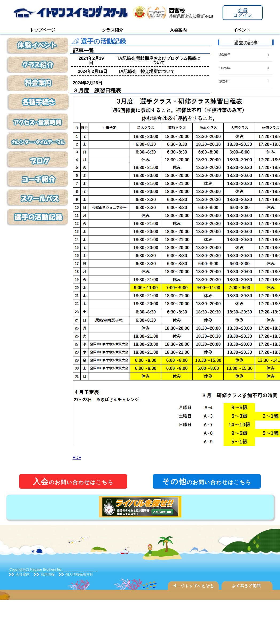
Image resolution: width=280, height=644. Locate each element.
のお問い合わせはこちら (73, 482)
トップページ (42, 30)
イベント (242, 30)
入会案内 (178, 30)
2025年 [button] (245, 68)
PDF (77, 458)
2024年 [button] (245, 81)
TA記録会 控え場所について (146, 71)
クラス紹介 (112, 30)
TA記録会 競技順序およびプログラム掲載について (159, 60)
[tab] (246, 82)
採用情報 (48, 574)
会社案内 (23, 574)
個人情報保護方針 (79, 574)
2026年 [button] (245, 55)
